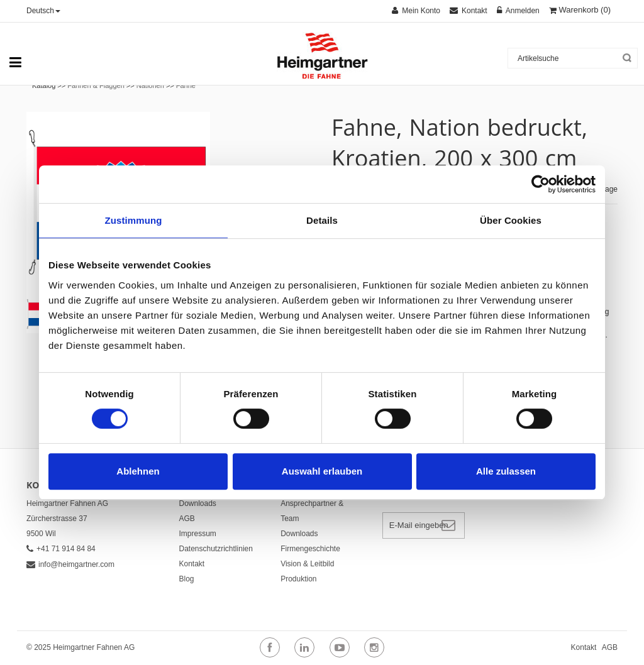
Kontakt (192, 564)
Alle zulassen (506, 471)
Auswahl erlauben (322, 471)
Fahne (186, 85)
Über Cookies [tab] (511, 220)
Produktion (298, 579)
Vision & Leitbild (307, 564)
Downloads (198, 503)
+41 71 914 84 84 (61, 549)
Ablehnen (138, 471)
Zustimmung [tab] (134, 220)
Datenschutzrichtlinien (216, 549)
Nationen (150, 85)
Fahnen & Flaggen (96, 85)
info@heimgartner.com (70, 564)
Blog (187, 579)
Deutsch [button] (43, 11)
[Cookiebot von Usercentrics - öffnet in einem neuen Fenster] (541, 184)
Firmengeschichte (310, 549)
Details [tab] (322, 220)
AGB (187, 519)
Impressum (198, 534)
